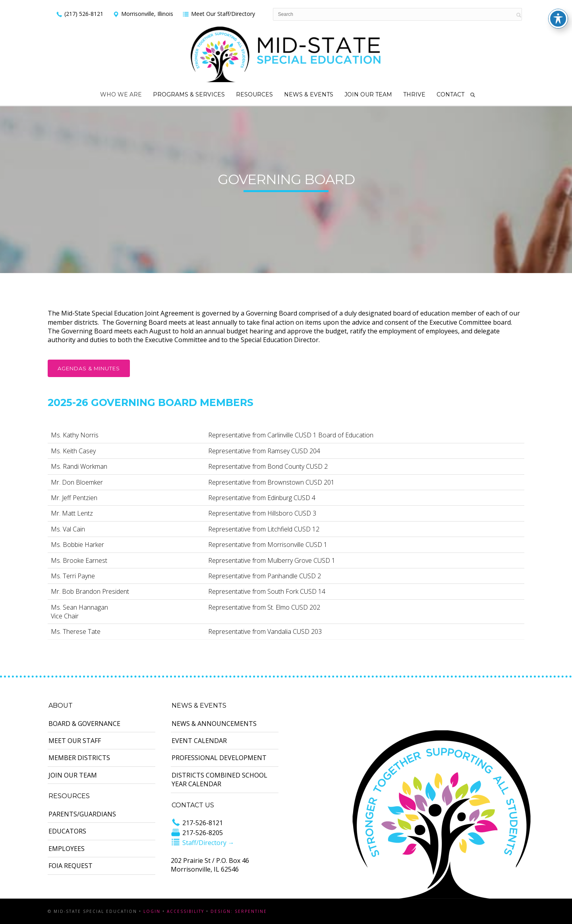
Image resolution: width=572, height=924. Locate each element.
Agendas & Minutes (89, 368)
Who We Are (121, 94)
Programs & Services (189, 94)
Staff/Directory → (203, 843)
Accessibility (186, 911)
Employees (67, 849)
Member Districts (79, 758)
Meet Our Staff (75, 741)
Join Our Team (368, 94)
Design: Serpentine (239, 911)
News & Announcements (214, 724)
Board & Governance (84, 724)
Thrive (414, 94)
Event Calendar (199, 741)
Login (152, 911)
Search (473, 95)
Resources (254, 94)
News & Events (309, 94)
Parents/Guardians (82, 814)
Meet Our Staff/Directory (219, 14)
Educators (67, 831)
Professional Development (219, 758)
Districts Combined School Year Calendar (219, 780)
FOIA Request (71, 866)
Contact (450, 94)
